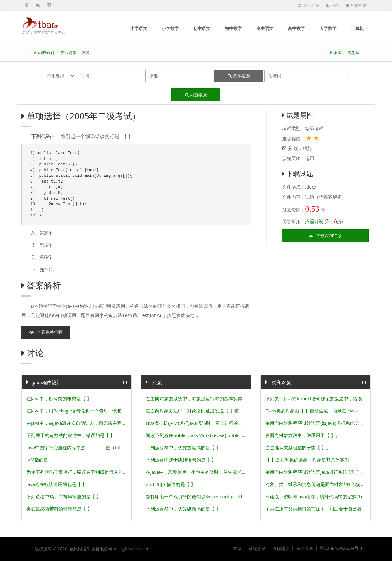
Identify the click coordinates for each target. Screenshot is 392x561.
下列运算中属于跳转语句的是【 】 (181, 460)
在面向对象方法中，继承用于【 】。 (303, 435)
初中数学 (233, 28)
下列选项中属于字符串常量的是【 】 (64, 496)
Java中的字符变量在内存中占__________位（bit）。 (78, 447)
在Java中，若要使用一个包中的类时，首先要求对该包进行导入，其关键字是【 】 (229, 472)
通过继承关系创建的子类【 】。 (298, 447)
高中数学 (296, 28)
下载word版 (326, 236)
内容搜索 (196, 95)
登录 (332, 5)
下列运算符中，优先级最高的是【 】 (183, 447)
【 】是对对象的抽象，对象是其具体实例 (307, 460)
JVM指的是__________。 (50, 460)
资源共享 (305, 548)
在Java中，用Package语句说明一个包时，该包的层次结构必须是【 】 (97, 411)
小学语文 (139, 28)
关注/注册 (308, 5)
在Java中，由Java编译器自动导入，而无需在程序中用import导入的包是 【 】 (106, 423)
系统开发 (257, 548)
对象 (154, 382)
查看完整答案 (46, 332)
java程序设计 (43, 52)
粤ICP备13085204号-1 (341, 548)
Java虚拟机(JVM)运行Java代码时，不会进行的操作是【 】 (204, 423)
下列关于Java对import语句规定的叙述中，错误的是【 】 (323, 398)
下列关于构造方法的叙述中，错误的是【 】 (71, 435)
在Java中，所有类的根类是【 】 (59, 398)
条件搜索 (239, 76)
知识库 (335, 52)
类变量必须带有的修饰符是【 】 (59, 509)
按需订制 (314, 221)
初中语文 (202, 28)
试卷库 (353, 52)
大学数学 (328, 28)
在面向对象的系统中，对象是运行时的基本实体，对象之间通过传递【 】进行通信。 (231, 398)
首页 (237, 548)
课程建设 (281, 548)
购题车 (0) (356, 5)
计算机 (357, 28)
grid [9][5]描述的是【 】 (171, 484)
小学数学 (170, 28)
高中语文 (265, 28)
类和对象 (69, 52)
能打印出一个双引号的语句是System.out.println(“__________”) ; (209, 496)
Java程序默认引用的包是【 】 (57, 484)
